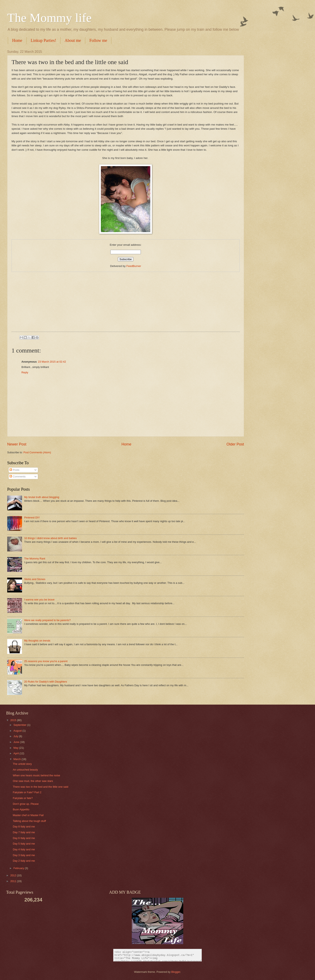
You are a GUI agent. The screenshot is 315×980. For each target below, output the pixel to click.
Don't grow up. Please (26, 804)
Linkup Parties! (43, 40)
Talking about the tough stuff (29, 821)
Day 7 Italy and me (24, 832)
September (20, 725)
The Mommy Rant (35, 559)
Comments (17, 476)
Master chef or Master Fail (28, 815)
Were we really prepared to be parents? (47, 620)
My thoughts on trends (37, 641)
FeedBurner (134, 266)
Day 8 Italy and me (24, 827)
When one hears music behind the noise (36, 775)
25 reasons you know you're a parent (46, 661)
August (18, 731)
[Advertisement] (126, 301)
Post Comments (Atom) (37, 452)
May (16, 748)
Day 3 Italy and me (24, 855)
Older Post (235, 444)
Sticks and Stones (35, 579)
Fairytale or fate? (23, 798)
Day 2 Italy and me (24, 861)
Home (17, 40)
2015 (14, 720)
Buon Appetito (21, 809)
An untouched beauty (25, 770)
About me (73, 40)
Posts (14, 470)
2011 (14, 881)
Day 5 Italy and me (24, 844)
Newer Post (17, 444)
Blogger (176, 972)
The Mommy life (49, 18)
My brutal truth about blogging (42, 497)
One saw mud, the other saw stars (33, 781)
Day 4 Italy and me (24, 849)
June (17, 742)
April (16, 753)
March (17, 759)
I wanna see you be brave (39, 600)
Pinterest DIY (32, 518)
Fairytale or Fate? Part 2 (27, 792)
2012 (14, 875)
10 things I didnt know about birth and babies (50, 538)
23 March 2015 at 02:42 (52, 362)
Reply (25, 372)
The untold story (22, 764)
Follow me (98, 40)
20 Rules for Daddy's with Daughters (46, 682)
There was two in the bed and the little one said (40, 787)
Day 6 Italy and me (24, 838)
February (19, 868)
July (16, 736)
